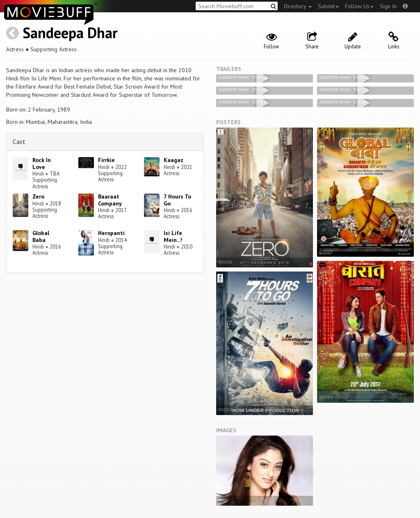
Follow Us (359, 6)
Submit (328, 6)
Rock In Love (42, 163)
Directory (298, 6)
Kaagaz (173, 160)
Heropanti (111, 233)
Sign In (388, 6)
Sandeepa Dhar (70, 33)
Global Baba (41, 236)
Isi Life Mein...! (173, 236)
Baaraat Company (110, 200)
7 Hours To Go (177, 200)
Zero (38, 196)
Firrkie (106, 160)
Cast (19, 141)
